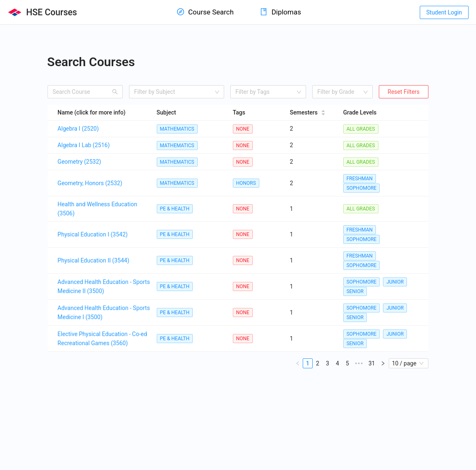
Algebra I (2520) (78, 129)
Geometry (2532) (79, 162)
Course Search (205, 12)
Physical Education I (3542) (93, 234)
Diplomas (281, 12)
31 (372, 363)
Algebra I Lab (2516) (84, 145)
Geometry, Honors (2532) (90, 183)
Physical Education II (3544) (93, 260)
